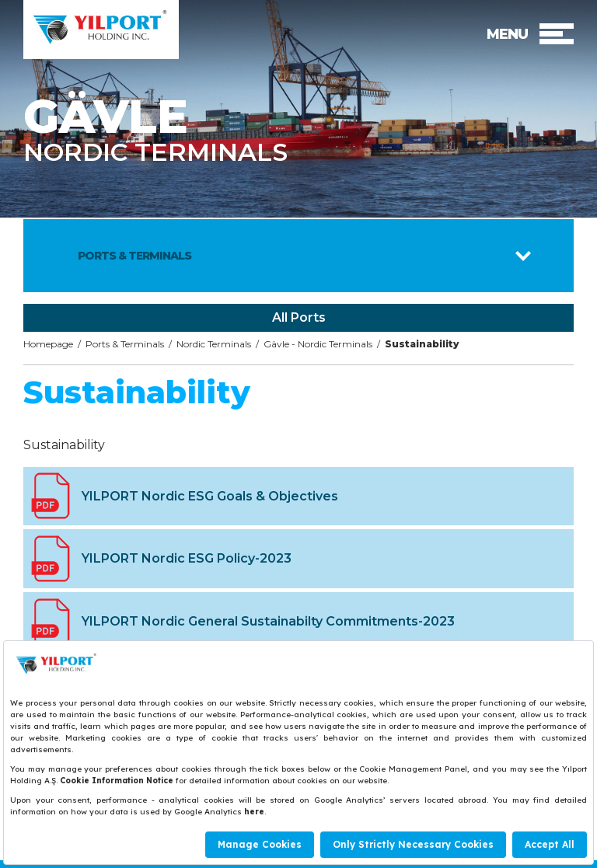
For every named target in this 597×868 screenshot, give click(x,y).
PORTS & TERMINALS (134, 256)
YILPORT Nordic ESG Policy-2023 (187, 558)
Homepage (48, 344)
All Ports (299, 317)
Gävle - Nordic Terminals (318, 344)
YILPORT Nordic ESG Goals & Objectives (210, 496)
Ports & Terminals (125, 344)
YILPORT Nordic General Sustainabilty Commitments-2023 (268, 621)
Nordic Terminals (214, 344)
